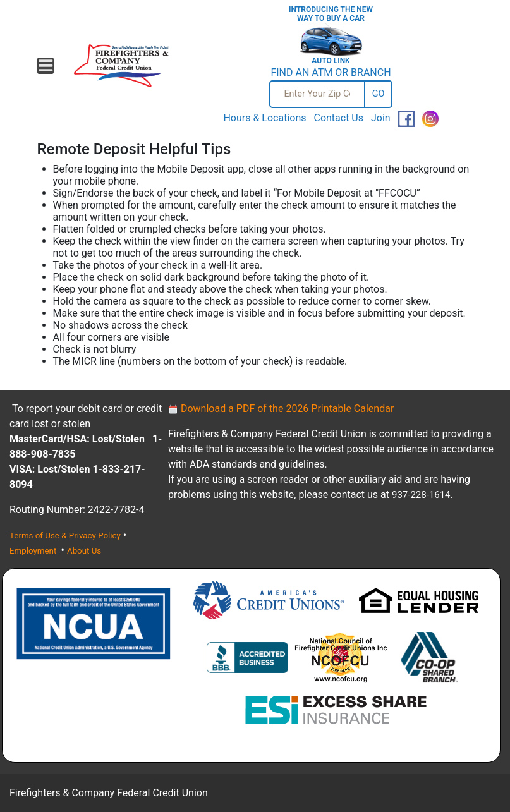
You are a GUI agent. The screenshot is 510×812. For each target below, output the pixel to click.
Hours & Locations (264, 118)
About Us (84, 551)
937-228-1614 (421, 495)
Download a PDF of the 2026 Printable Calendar (281, 409)
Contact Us (338, 118)
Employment (34, 551)
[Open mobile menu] (46, 66)
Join (381, 118)
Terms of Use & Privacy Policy (65, 536)
